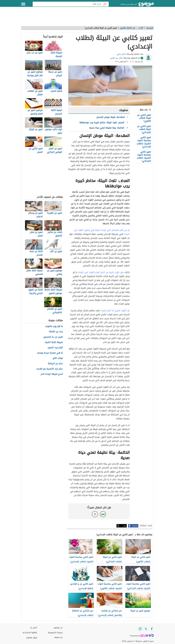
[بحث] (105, 4)
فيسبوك (135, 526)
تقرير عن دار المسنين (53, 337)
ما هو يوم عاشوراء (54, 326)
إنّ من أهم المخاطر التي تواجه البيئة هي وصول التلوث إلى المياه (102, 232)
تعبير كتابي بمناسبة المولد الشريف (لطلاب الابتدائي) (144, 156)
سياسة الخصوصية (55, 633)
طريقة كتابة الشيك (54, 342)
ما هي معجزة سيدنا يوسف (50, 353)
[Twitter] (146, 629)
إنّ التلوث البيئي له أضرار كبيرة (115, 310)
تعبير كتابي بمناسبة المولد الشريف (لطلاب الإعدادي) (144, 142)
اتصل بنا (34, 628)
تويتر (125, 526)
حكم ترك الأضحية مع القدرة (50, 369)
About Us (58, 637)
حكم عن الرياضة (55, 364)
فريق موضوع (32, 637)
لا (95, 514)
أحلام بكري (121, 54)
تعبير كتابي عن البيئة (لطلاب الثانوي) (144, 118)
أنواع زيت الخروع (55, 348)
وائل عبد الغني (116, 58)
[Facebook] (152, 629)
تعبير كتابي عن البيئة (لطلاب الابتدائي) (144, 129)
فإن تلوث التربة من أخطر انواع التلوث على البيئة (101, 272)
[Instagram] (140, 629)
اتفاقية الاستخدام (30, 633)
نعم (103, 514)
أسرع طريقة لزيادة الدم (52, 374)
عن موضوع (58, 628)
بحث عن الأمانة (56, 332)
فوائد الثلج (58, 358)
